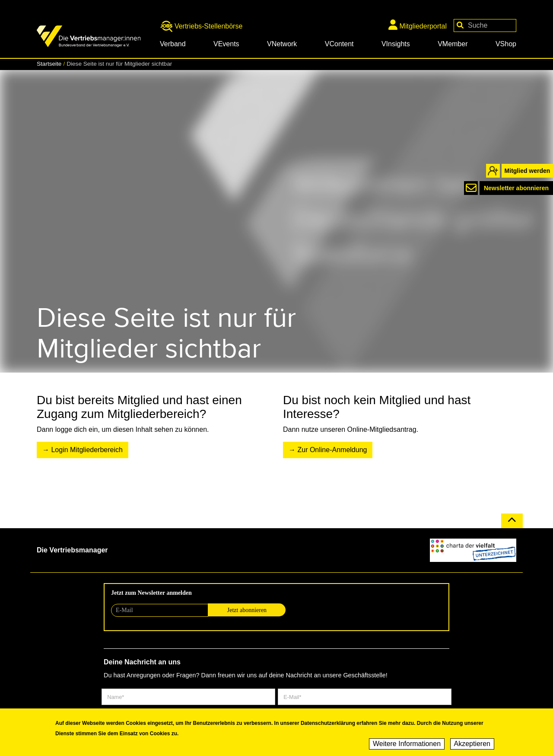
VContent (339, 44)
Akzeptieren (472, 745)
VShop (506, 44)
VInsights (396, 44)
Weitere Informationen (407, 745)
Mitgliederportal (418, 25)
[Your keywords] (485, 26)
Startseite (49, 64)
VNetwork (282, 44)
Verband (173, 44)
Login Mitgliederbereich (87, 450)
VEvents (226, 44)
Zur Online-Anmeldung (332, 450)
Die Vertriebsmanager (72, 550)
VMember (453, 44)
